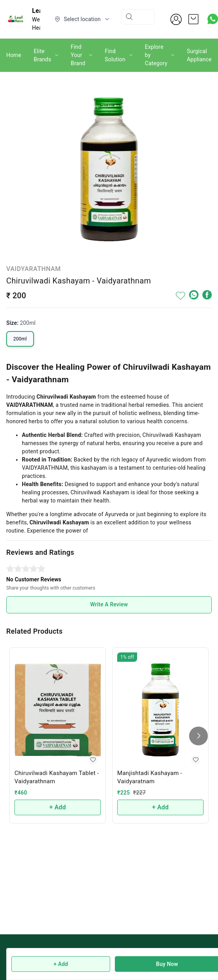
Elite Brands (42, 55)
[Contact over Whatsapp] (213, 19)
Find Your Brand (78, 55)
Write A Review (109, 604)
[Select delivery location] (82, 19)
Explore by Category (156, 55)
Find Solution (115, 55)
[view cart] (193, 19)
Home (14, 55)
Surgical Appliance (199, 55)
